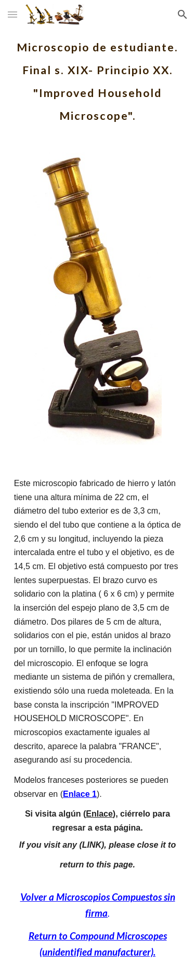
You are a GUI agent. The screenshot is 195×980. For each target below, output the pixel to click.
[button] (12, 14)
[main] (98, 78)
